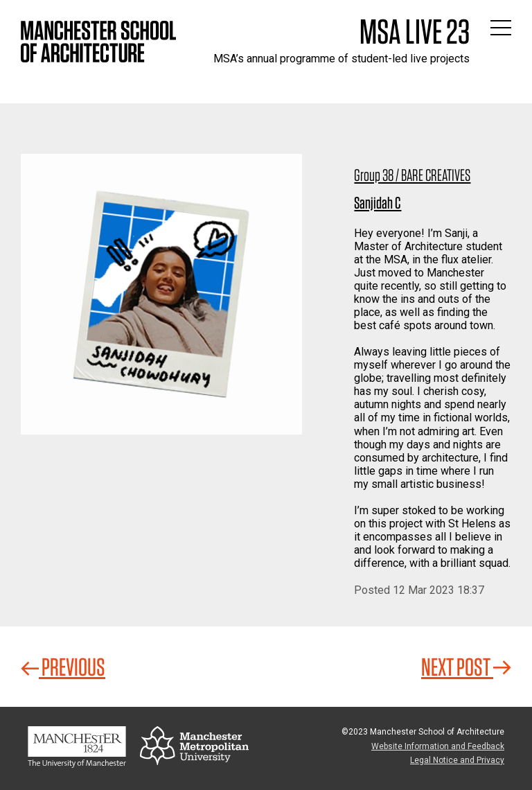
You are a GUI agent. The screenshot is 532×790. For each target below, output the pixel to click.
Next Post (466, 667)
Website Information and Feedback (438, 746)
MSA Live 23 (415, 31)
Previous (63, 667)
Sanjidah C (378, 203)
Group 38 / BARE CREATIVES (412, 175)
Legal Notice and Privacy (457, 760)
